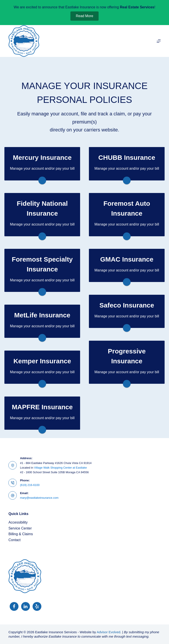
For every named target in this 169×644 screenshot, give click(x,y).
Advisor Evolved (108, 632)
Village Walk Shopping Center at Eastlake (61, 468)
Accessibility (18, 522)
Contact (14, 540)
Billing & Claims (21, 534)
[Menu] (159, 41)
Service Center (20, 528)
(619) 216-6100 (30, 485)
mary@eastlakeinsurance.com (39, 498)
